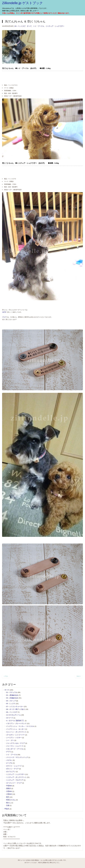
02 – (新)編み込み (12, 695)
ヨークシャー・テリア (14, 783)
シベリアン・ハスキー (14, 738)
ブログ (4, 317)
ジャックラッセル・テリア (15, 743)
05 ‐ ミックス (11, 704)
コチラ (4, 312)
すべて (29, 26)
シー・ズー (10, 740)
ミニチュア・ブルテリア (15, 780)
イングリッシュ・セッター (15, 729)
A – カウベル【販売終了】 (15, 721)
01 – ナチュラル (12, 692)
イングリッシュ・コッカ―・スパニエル (20, 726)
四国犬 (9, 788)
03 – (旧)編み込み (12, 698)
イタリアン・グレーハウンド (16, 723)
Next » (79, 676)
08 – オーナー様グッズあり (16, 709)
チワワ (9, 752)
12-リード (10, 718)
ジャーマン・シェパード (15, 746)
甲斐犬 (7, 809)
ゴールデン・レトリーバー (15, 735)
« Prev (6, 676)
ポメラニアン (11, 772)
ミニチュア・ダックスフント (16, 777)
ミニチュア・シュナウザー (55, 26)
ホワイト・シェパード (14, 766)
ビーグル (9, 763)
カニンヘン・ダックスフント (16, 732)
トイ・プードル (39, 26)
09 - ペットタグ (20, 26)
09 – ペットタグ (12, 712)
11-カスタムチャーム (14, 715)
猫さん (9, 803)
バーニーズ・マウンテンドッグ (17, 757)
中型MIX (9, 786)
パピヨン (9, 760)
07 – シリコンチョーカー (15, 706)
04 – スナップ (11, 701)
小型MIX (9, 794)
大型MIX (9, 791)
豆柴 (8, 805)
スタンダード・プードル (15, 749)
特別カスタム (11, 800)
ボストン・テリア (12, 769)
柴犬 (8, 797)
